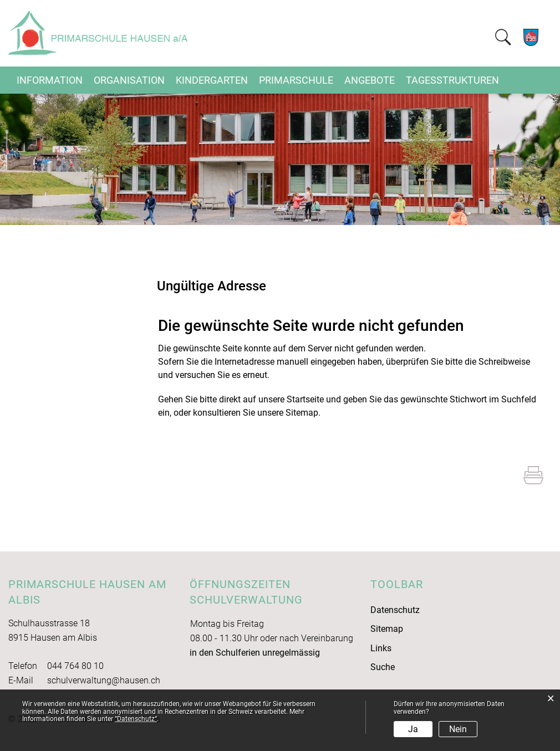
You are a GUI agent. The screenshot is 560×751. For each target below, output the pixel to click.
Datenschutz (395, 610)
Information (50, 80)
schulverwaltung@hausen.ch (104, 680)
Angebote (370, 80)
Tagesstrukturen (452, 80)
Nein (458, 729)
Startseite (305, 399)
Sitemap (387, 629)
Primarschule (296, 80)
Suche (383, 667)
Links (381, 648)
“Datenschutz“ (136, 719)
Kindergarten (212, 80)
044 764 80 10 (75, 666)
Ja (413, 729)
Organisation (129, 80)
